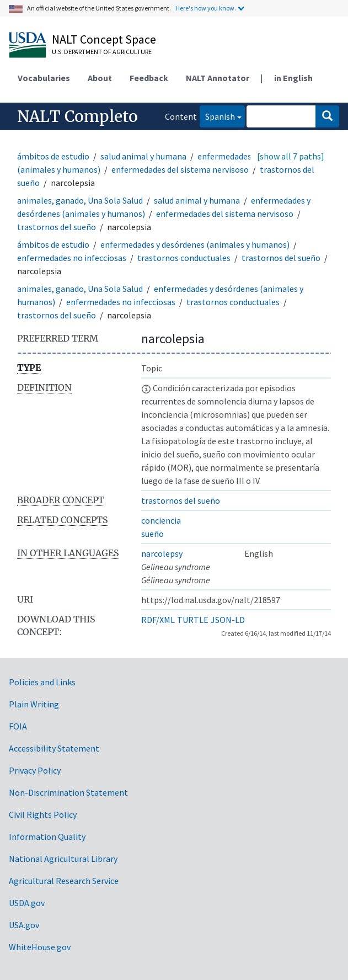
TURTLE (193, 620)
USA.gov (24, 925)
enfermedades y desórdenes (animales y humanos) (195, 244)
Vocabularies (44, 78)
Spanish (217, 116)
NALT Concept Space (104, 39)
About (100, 78)
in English (293, 78)
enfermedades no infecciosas (72, 258)
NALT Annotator (218, 78)
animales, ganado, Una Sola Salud (80, 200)
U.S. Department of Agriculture (102, 52)
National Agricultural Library (63, 859)
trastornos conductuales (184, 258)
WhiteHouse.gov (40, 947)
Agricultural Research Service (64, 881)
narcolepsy (162, 553)
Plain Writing (34, 704)
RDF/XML (158, 620)
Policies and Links (42, 682)
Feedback (149, 78)
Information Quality (47, 837)
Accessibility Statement (54, 748)
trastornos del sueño (57, 227)
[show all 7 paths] (291, 156)
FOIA (18, 726)
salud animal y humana (143, 156)
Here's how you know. (206, 8)
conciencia (161, 520)
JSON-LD (228, 620)
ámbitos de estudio (53, 156)
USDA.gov (27, 903)
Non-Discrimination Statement (68, 792)
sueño (152, 534)
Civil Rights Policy (43, 814)
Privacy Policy (35, 770)
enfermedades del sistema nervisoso (180, 169)
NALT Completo (77, 116)
